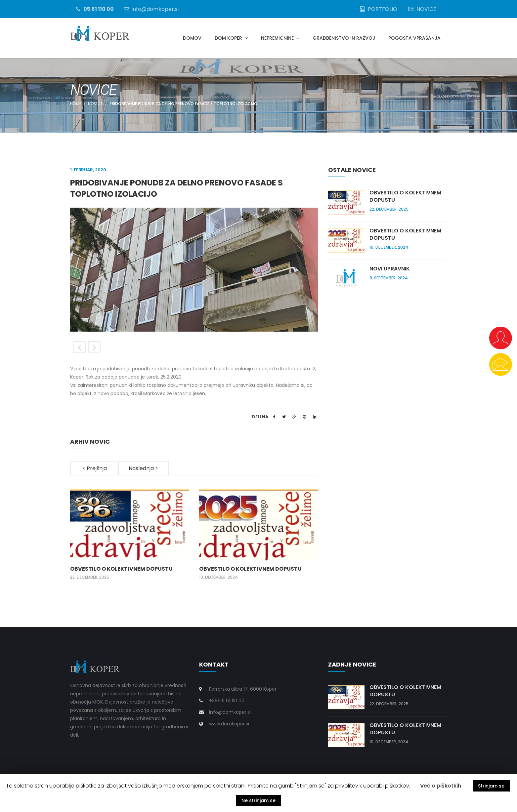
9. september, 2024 (389, 278)
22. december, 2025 (90, 577)
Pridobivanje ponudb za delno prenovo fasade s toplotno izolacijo (183, 104)
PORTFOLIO (378, 9)
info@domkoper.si (151, 9)
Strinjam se (491, 786)
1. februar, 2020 (88, 170)
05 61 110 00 (94, 9)
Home (76, 104)
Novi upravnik (390, 269)
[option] (194, 270)
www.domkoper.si (229, 724)
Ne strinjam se (258, 800)
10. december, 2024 (218, 577)
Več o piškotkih (441, 786)
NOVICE (422, 9)
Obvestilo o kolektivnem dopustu (121, 569)
